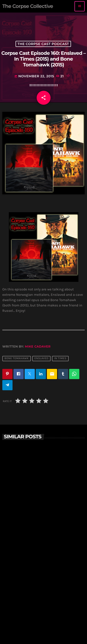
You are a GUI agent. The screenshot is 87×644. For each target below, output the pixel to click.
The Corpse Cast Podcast (43, 44)
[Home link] (28, 6)
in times (60, 358)
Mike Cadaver (38, 347)
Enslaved (41, 358)
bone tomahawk (16, 358)
